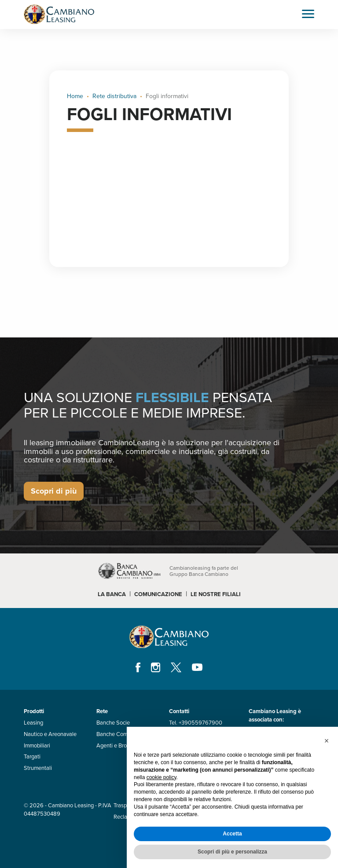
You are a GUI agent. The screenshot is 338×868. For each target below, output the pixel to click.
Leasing (33, 723)
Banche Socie (113, 723)
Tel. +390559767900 (196, 723)
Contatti (179, 711)
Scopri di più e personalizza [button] (232, 852)
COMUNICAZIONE (158, 594)
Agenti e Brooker (117, 746)
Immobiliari (37, 746)
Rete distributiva (114, 96)
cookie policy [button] (162, 777)
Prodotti (34, 711)
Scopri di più (54, 491)
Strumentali (38, 768)
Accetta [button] (232, 834)
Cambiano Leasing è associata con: (275, 716)
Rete (102, 711)
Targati (32, 757)
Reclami (123, 817)
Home (75, 96)
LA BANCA (112, 594)
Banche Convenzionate (125, 734)
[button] (327, 741)
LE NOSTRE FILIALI (216, 594)
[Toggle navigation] (308, 15)
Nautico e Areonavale (50, 734)
